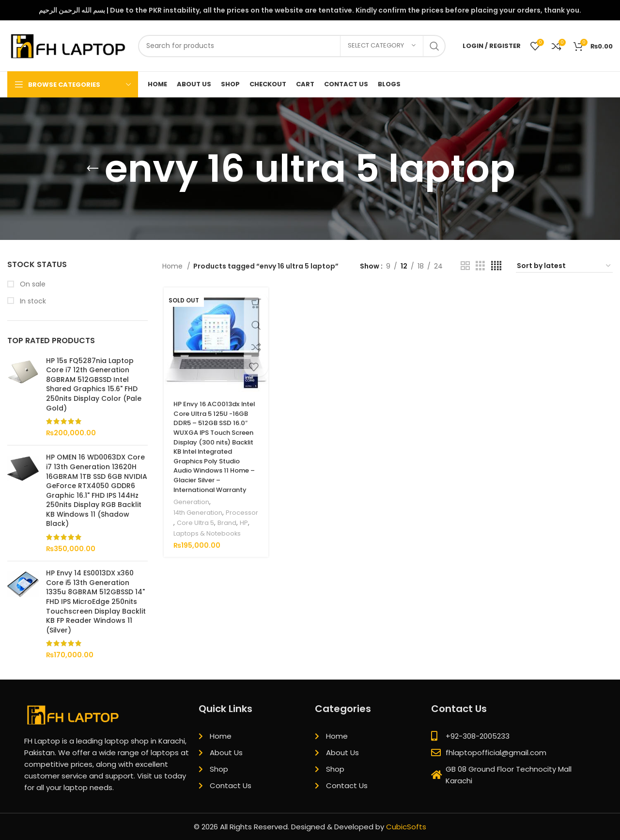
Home (173, 266)
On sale (32, 284)
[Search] (292, 46)
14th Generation (198, 523)
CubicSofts (406, 827)
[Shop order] (564, 266)
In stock (32, 301)
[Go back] (93, 169)
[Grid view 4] (496, 266)
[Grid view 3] (480, 266)
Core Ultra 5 (227, 533)
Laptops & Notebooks (208, 553)
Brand (181, 543)
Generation (191, 512)
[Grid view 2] (465, 266)
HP (198, 543)
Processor (188, 533)
